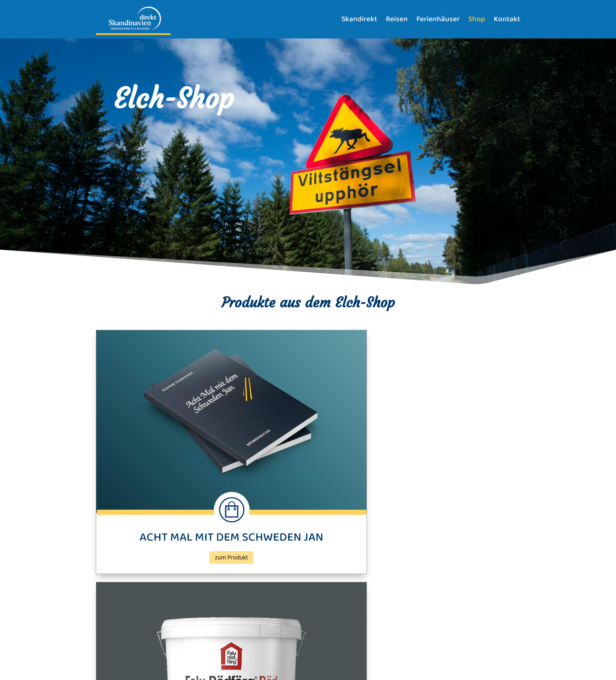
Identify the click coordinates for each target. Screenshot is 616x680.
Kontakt (507, 19)
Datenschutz (142, 654)
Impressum (109, 654)
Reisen (397, 19)
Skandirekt (359, 19)
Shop (477, 19)
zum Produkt (164, 471)
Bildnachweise (178, 654)
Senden (499, 619)
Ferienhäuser (438, 19)
